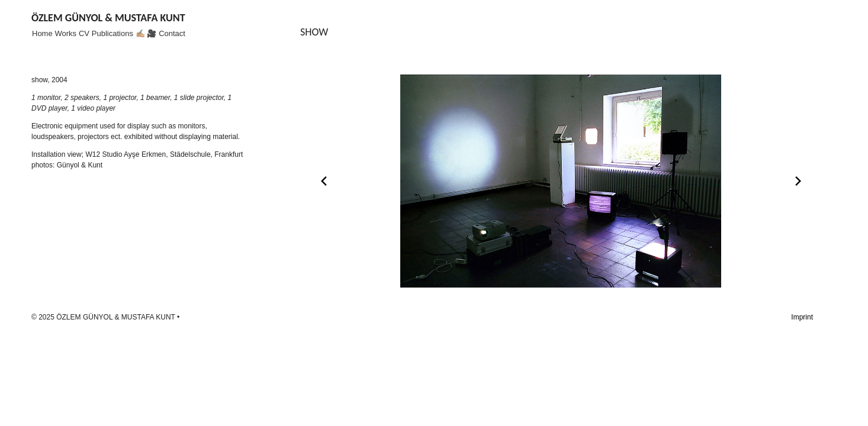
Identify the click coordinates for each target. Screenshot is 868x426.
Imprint (802, 317)
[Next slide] (798, 181)
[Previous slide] (324, 181)
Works (66, 33)
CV (84, 33)
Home (42, 33)
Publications (112, 33)
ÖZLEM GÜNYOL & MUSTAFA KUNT (108, 18)
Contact (172, 33)
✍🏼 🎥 (146, 33)
